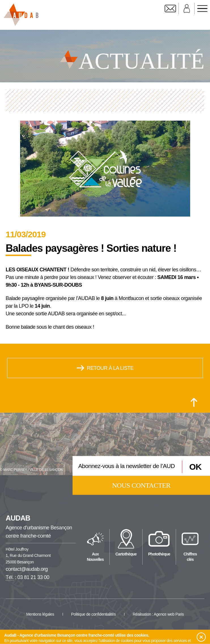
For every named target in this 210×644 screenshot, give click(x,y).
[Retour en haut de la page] (194, 402)
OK (195, 466)
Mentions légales (40, 614)
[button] (201, 637)
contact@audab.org (27, 569)
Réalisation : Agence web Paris (158, 614)
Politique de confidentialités (94, 614)
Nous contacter (141, 485)
